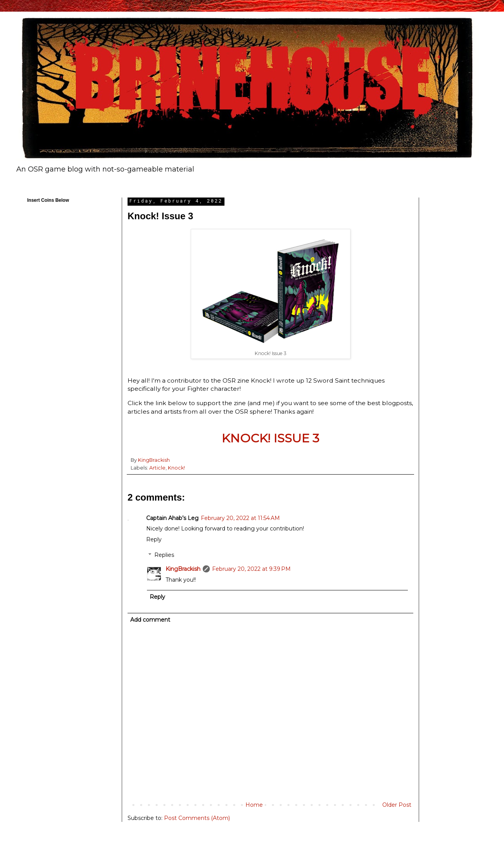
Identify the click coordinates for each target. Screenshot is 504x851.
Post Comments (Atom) (197, 818)
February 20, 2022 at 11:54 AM (240, 518)
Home (254, 805)
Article (157, 468)
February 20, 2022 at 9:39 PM (251, 569)
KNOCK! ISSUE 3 (270, 438)
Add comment (150, 620)
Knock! (176, 468)
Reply (154, 539)
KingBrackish (183, 569)
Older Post (397, 805)
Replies (164, 555)
